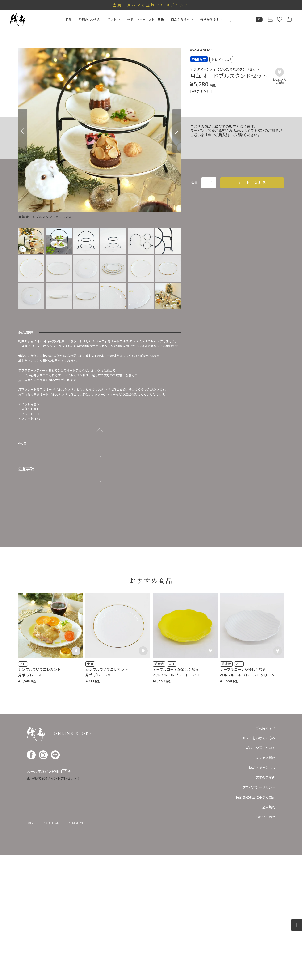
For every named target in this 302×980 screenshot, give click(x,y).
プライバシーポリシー (259, 912)
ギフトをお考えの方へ (259, 863)
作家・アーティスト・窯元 (146, 19)
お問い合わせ (265, 942)
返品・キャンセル (262, 892)
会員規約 (269, 932)
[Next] (177, 131)
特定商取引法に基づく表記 (256, 922)
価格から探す (211, 19)
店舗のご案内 (265, 902)
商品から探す (182, 19)
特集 (69, 19)
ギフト (114, 19)
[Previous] (23, 131)
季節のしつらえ (89, 19)
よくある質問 (265, 883)
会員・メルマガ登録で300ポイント (151, 5)
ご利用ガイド (265, 853)
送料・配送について (260, 873)
